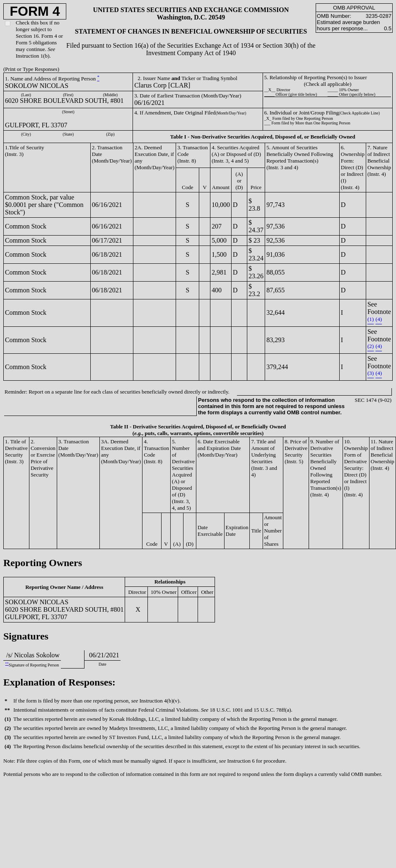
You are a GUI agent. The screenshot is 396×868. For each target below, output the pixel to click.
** (7, 664)
